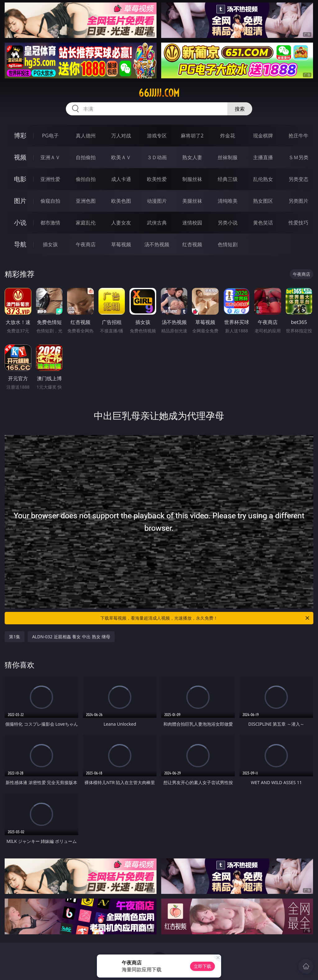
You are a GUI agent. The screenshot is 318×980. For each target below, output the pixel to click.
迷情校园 (192, 223)
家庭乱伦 (86, 223)
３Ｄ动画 (157, 157)
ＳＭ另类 (298, 157)
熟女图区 (263, 201)
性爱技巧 (298, 223)
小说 (20, 222)
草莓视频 (121, 244)
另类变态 (298, 179)
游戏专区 (157, 136)
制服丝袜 (192, 179)
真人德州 (86, 136)
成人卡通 (121, 179)
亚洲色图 (86, 201)
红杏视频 (192, 244)
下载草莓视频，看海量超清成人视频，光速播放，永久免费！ (205, 618)
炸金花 (228, 136)
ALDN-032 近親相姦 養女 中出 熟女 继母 (71, 637)
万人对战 (121, 136)
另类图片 (298, 201)
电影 (20, 179)
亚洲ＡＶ (50, 157)
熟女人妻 (192, 157)
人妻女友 (121, 223)
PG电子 (50, 136)
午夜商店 (86, 244)
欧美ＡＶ (121, 157)
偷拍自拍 (86, 179)
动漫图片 (157, 201)
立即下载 (202, 966)
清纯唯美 (228, 201)
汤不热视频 (157, 244)
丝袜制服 (228, 157)
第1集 (15, 637)
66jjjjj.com (159, 93)
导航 (20, 244)
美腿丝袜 (192, 201)
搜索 (240, 109)
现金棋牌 (263, 136)
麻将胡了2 (192, 136)
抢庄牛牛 (298, 136)
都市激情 (50, 223)
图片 (20, 201)
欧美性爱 (157, 179)
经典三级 (228, 179)
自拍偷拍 (86, 157)
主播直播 (263, 157)
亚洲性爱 (50, 179)
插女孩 (50, 244)
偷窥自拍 (50, 201)
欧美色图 (121, 201)
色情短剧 (228, 244)
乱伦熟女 (263, 179)
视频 (20, 157)
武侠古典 (157, 223)
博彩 (20, 135)
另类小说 (228, 223)
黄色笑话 (263, 223)
